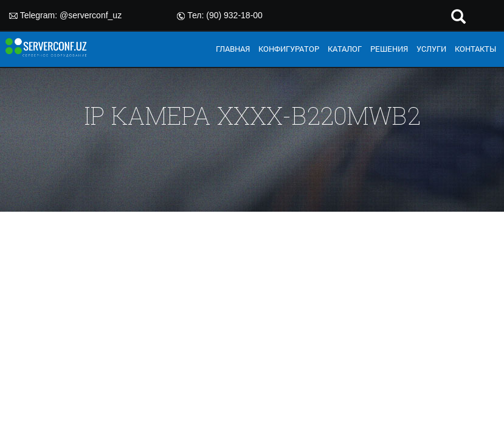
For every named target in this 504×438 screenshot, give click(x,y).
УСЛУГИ (431, 49)
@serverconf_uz (91, 15)
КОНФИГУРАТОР (289, 49)
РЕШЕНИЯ (389, 49)
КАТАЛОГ (345, 49)
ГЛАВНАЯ (233, 49)
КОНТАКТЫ (475, 49)
